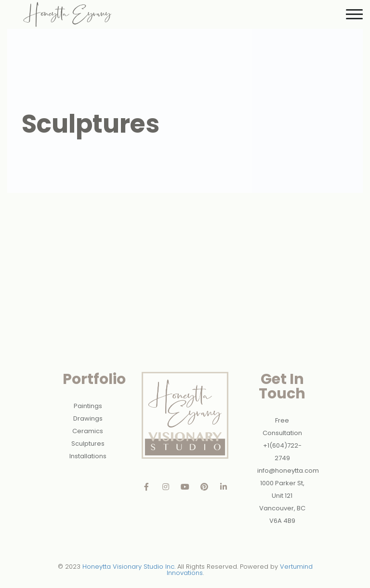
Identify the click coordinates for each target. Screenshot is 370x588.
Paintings (88, 406)
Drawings (88, 418)
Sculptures (88, 444)
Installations (88, 456)
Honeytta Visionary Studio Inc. (129, 567)
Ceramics (88, 431)
